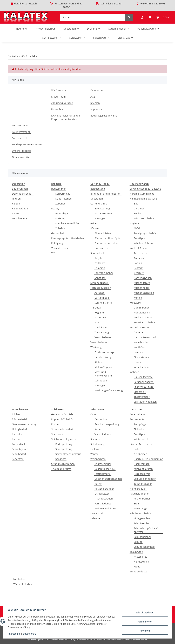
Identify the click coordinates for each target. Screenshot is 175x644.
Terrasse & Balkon (101, 288)
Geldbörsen (140, 454)
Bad (136, 204)
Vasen (15, 213)
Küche (137, 213)
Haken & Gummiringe (142, 194)
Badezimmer (59, 189)
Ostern (94, 414)
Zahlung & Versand (62, 103)
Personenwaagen (144, 382)
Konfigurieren (144, 622)
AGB (93, 97)
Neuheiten (19, 579)
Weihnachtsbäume (105, 508)
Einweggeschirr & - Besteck (145, 189)
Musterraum (58, 97)
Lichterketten (102, 494)
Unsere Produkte (22, 151)
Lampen (138, 352)
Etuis (137, 503)
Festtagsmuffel (103, 474)
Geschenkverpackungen (108, 479)
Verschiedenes (20, 218)
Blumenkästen (103, 233)
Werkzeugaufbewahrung (109, 390)
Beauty (55, 208)
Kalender (17, 434)
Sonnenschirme (103, 303)
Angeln (99, 258)
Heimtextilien (141, 562)
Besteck (138, 268)
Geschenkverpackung (24, 424)
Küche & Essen (138, 248)
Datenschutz (30, 634)
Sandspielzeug (64, 449)
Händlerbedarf (138, 489)
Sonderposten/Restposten (27, 144)
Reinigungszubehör (145, 233)
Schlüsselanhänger (145, 479)
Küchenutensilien (144, 293)
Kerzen (16, 204)
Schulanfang (98, 444)
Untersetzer (101, 248)
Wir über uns (59, 90)
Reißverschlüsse (143, 317)
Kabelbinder (141, 342)
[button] (142, 17)
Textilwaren (136, 552)
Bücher (16, 414)
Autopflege (140, 424)
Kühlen (138, 298)
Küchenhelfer (142, 288)
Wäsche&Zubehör (144, 218)
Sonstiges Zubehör (144, 322)
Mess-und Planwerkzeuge (103, 374)
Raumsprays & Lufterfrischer (68, 238)
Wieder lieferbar (23, 584)
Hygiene (99, 313)
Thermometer (142, 397)
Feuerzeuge (140, 508)
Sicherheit (100, 317)
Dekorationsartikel (105, 469)
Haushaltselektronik (145, 337)
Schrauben (101, 381)
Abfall (137, 228)
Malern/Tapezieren (105, 367)
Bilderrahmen (20, 189)
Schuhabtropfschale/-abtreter (146, 530)
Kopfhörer (140, 347)
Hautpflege (62, 213)
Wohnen (134, 372)
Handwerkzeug (103, 357)
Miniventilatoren (143, 469)
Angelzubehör (138, 414)
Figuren (16, 199)
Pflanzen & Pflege (144, 387)
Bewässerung (102, 208)
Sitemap (95, 103)
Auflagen (100, 293)
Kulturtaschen (63, 199)
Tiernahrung (102, 332)
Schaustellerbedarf (62, 429)
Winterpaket (141, 439)
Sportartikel (97, 253)
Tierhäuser (101, 327)
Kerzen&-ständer (104, 489)
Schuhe (138, 542)
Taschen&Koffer (143, 484)
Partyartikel (18, 444)
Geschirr (139, 273)
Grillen (94, 223)
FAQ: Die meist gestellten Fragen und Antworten (66, 117)
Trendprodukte (138, 571)
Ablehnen (144, 631)
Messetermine (20, 125)
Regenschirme (142, 474)
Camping (100, 268)
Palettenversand (21, 132)
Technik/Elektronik (140, 327)
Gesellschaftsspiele (62, 414)
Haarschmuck (142, 464)
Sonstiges (100, 218)
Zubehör (60, 204)
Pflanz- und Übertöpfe (107, 238)
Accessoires (140, 253)
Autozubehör (137, 419)
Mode (137, 567)
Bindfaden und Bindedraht (106, 194)
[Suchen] (93, 17)
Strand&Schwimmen (63, 464)
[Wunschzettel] (150, 17)
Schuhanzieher (142, 537)
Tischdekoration (104, 499)
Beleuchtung (98, 189)
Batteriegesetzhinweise (104, 116)
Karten (16, 439)
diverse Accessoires (141, 444)
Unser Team (58, 109)
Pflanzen (95, 228)
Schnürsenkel (142, 523)
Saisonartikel (19, 138)
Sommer (95, 439)
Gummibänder (142, 308)
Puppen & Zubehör (62, 419)
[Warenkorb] (163, 17)
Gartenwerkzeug (104, 213)
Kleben (99, 362)
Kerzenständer (20, 208)
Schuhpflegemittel (144, 547)
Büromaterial (19, 419)
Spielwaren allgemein (64, 439)
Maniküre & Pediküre (67, 223)
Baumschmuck (103, 464)
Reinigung (57, 243)
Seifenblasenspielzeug (68, 454)
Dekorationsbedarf (23, 194)
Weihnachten (98, 459)
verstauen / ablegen (145, 402)
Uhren (137, 362)
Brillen (138, 449)
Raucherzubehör (139, 494)
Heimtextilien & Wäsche (143, 199)
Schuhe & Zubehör (140, 513)
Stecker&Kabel (142, 357)
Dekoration (97, 199)
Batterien (139, 332)
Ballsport (100, 263)
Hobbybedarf (19, 429)
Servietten (18, 459)
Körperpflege (63, 194)
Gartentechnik (99, 204)
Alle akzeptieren (144, 613)
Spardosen (57, 434)
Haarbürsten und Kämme (148, 459)
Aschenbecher (142, 499)
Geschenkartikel (21, 157)
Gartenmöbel (102, 298)
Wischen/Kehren (143, 243)
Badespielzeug (64, 444)
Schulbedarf (19, 454)
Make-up (60, 218)
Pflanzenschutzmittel (106, 243)
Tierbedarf (96, 308)
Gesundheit (58, 233)
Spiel (97, 322)
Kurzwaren (136, 303)
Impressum (14, 634)
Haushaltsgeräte (143, 377)
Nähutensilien (142, 313)
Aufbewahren (142, 258)
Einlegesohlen (142, 518)
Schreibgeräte (20, 449)
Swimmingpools (99, 283)
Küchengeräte (142, 283)
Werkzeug (96, 347)
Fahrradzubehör (104, 273)
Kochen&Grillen (143, 278)
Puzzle (55, 424)
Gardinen (139, 208)
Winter (94, 454)
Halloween (96, 449)
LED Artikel (97, 513)
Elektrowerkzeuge (105, 352)
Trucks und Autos (61, 469)
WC (53, 253)
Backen (138, 263)
